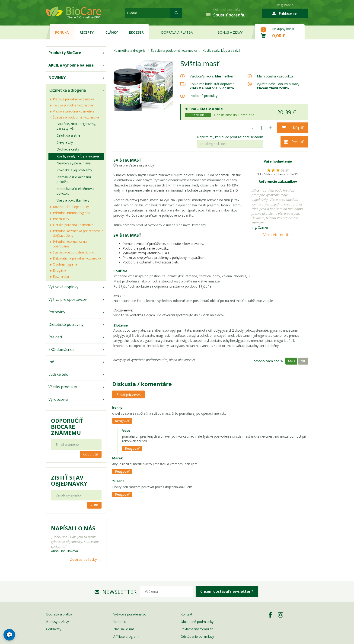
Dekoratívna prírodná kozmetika (77, 258)
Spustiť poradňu (229, 15)
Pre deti (55, 337)
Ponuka (62, 32)
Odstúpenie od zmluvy (197, 636)
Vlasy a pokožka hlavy (73, 200)
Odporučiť (91, 454)
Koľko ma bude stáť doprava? (212, 84)
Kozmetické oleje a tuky (71, 207)
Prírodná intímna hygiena (72, 213)
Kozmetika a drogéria (67, 90)
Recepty (87, 32)
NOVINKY (57, 78)
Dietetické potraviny (66, 324)
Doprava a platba (177, 32)
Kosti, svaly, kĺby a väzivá (78, 156)
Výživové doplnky (63, 287)
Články (112, 32)
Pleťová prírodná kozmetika (73, 99)
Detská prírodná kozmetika (73, 225)
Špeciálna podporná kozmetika (76, 117)
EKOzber (136, 32)
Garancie (120, 622)
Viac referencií (276, 235)
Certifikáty (54, 629)
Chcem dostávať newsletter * (227, 591)
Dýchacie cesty (68, 149)
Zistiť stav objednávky (69, 481)
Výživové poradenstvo (130, 614)
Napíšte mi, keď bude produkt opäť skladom (230, 137)
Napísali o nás (124, 629)
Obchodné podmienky (197, 622)
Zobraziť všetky (83, 559)
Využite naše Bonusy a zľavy (278, 86)
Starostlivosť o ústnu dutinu (73, 252)
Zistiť (94, 505)
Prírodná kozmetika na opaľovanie (70, 244)
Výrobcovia (58, 399)
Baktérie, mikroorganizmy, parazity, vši (76, 126)
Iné (51, 362)
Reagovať (122, 421)
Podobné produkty (204, 96)
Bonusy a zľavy (57, 622)
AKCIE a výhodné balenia (71, 65)
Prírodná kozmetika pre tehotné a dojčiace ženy (78, 233)
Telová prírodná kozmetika (73, 105)
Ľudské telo (58, 374)
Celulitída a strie (68, 135)
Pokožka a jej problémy (74, 170)
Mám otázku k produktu (275, 76)
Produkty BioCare (65, 53)
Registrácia (285, 5)
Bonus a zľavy (230, 32)
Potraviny (57, 312)
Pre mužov (61, 219)
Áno (291, 361)
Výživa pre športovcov (68, 299)
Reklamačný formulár (197, 629)
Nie (303, 361)
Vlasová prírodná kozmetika (74, 111)
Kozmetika (61, 276)
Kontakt (187, 614)
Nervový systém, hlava (74, 163)
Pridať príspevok (128, 394)
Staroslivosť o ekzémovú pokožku (75, 191)
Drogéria (59, 270)
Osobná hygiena (65, 264)
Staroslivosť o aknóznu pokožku (74, 179)
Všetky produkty (63, 387)
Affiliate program (126, 636)
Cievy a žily (65, 142)
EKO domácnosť (62, 349)
